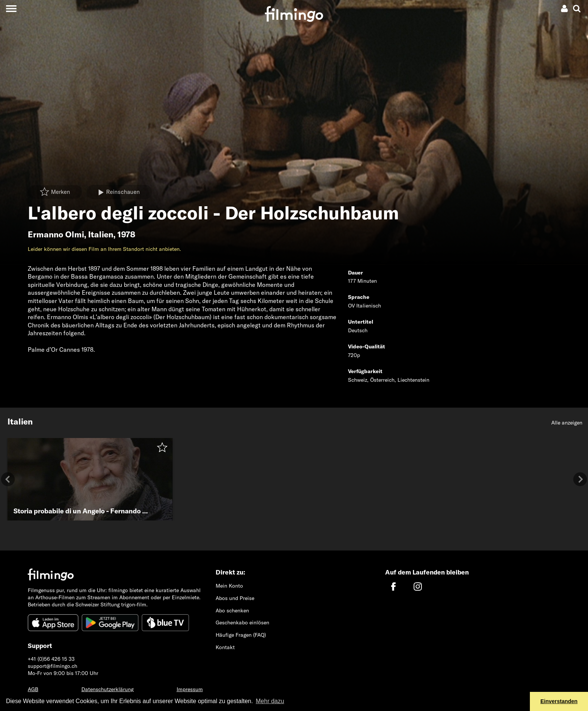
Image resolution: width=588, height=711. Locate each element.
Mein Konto (229, 586)
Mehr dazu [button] (270, 701)
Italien (101, 234)
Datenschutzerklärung (107, 689)
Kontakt (225, 647)
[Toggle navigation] (11, 8)
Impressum (190, 689)
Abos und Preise (235, 598)
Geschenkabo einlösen (242, 622)
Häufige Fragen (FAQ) (241, 635)
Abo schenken (232, 610)
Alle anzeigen (567, 423)
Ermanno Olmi (56, 234)
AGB (33, 689)
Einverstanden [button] (559, 701)
